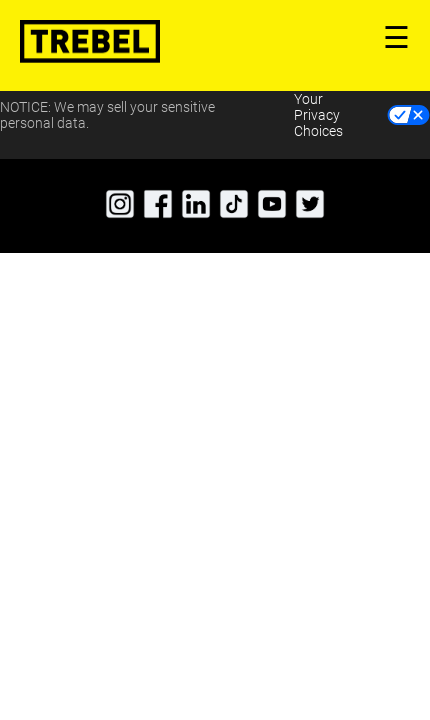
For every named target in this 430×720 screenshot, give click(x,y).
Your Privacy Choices (318, 115)
